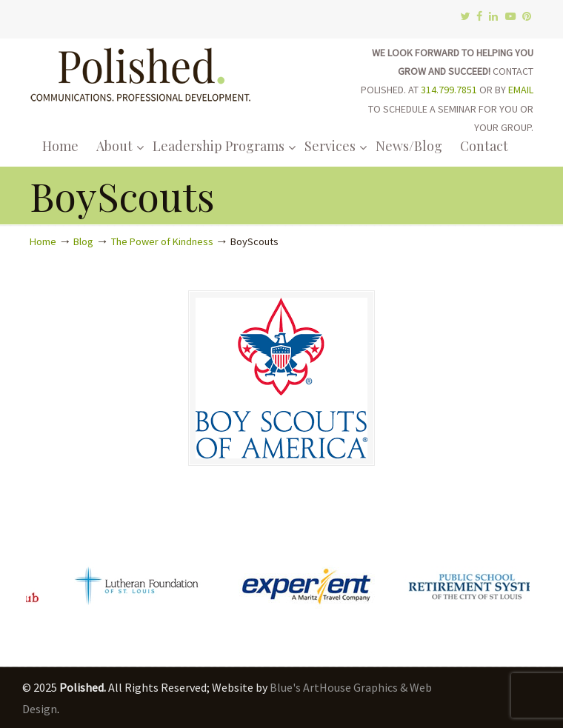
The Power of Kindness (162, 241)
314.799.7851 (449, 90)
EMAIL (521, 90)
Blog (83, 241)
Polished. (141, 72)
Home (43, 241)
